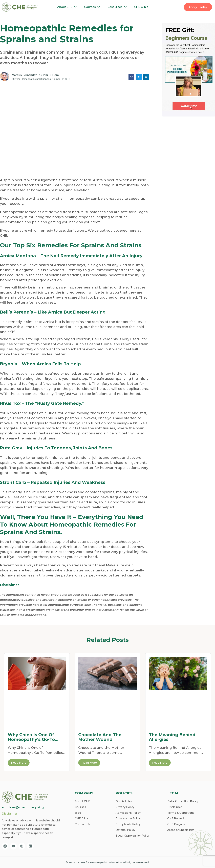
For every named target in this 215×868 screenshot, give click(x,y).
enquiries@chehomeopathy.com (27, 807)
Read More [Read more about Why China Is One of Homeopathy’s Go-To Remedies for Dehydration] (19, 763)
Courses (93, 7)
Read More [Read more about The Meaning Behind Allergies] (160, 763)
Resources (118, 7)
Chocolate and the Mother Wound (100, 737)
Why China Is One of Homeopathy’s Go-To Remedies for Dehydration (31, 737)
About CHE (68, 7)
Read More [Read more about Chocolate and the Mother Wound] (89, 763)
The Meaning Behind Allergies (172, 737)
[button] (131, 77)
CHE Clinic (141, 7)
